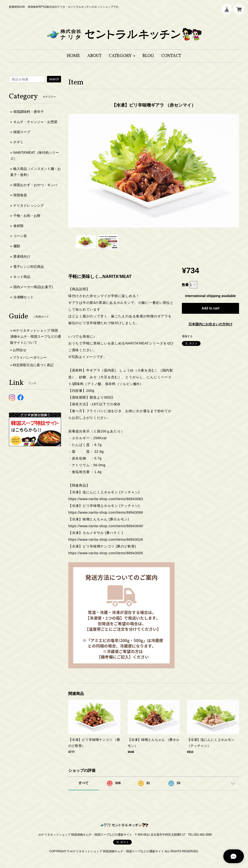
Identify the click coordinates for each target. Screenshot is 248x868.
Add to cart (210, 308)
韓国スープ (22, 132)
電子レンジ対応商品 (29, 267)
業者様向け (22, 256)
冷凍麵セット (23, 297)
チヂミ (18, 142)
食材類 (18, 226)
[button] (122, 56)
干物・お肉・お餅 (27, 216)
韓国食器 (20, 195)
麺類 (17, 246)
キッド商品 (22, 277)
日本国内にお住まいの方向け (210, 324)
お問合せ (20, 350)
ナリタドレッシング (29, 205)
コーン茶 (20, 236)
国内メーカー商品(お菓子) (33, 287)
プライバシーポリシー (30, 357)
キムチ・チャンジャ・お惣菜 (35, 122)
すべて (84, 783)
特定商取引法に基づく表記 (33, 365)
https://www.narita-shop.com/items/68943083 (106, 499)
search (54, 79)
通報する (187, 336)
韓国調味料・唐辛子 (29, 112)
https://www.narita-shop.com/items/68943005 (106, 553)
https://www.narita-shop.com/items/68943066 (106, 512)
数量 (185, 285)
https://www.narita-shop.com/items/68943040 (106, 526)
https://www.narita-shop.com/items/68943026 (106, 540)
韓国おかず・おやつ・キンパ (35, 185)
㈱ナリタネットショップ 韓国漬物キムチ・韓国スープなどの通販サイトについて (36, 336)
